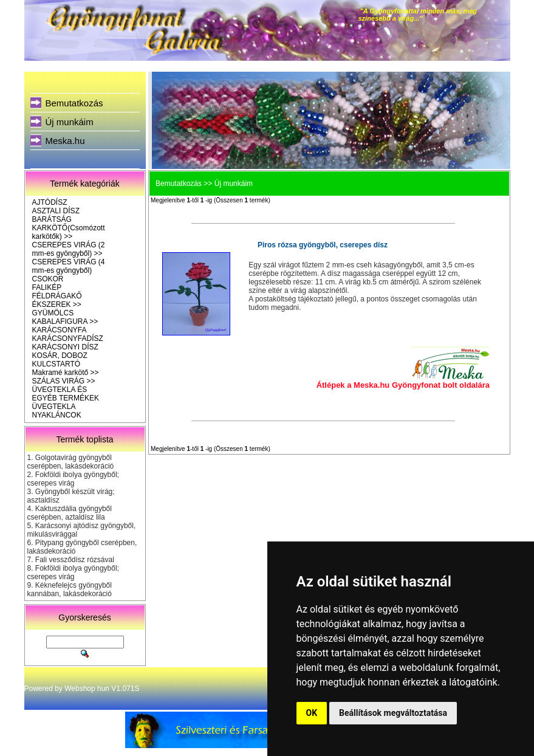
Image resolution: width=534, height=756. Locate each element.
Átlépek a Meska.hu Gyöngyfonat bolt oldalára (403, 385)
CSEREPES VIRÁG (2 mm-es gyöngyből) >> (69, 249)
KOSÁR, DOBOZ (60, 356)
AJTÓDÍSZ (50, 202)
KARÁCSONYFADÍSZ (68, 338)
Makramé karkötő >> (66, 373)
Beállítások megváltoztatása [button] (393, 713)
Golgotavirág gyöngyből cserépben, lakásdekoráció (71, 462)
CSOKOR (48, 279)
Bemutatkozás (74, 103)
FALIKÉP (47, 287)
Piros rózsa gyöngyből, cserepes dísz (323, 245)
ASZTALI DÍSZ (56, 211)
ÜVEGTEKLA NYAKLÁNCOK (57, 411)
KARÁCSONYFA (60, 330)
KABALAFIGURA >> (65, 321)
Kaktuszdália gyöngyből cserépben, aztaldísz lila (70, 513)
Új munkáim (70, 122)
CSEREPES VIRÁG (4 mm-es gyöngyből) (69, 266)
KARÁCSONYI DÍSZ (65, 347)
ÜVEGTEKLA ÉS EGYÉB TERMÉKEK (66, 394)
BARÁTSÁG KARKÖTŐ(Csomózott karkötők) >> (69, 228)
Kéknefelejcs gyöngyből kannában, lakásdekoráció (70, 589)
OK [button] (312, 713)
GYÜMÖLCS (53, 313)
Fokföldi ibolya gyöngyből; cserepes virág (73, 479)
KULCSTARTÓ (56, 364)
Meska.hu (65, 141)
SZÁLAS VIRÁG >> (64, 381)
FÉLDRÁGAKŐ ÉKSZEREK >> (57, 300)
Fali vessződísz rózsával (75, 560)
